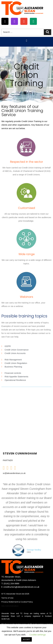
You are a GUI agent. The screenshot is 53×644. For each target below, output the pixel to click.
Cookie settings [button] (38, 635)
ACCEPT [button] (26, 639)
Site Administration (10, 606)
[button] (26, 41)
